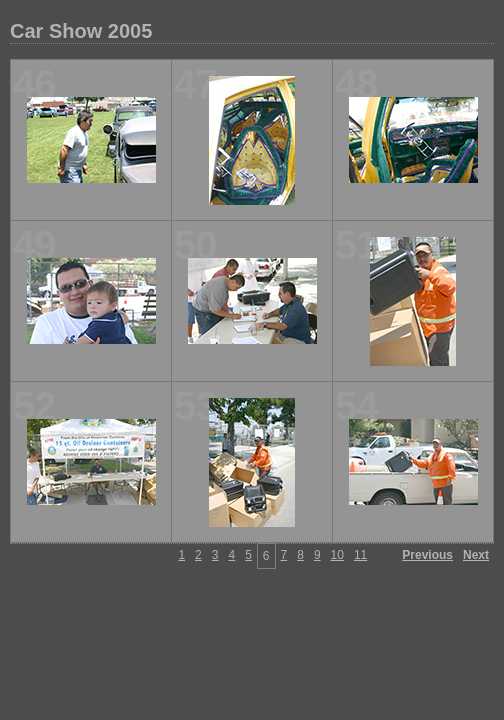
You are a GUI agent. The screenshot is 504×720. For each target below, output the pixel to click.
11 (360, 555)
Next (476, 555)
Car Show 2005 (81, 31)
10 (337, 555)
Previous (427, 555)
